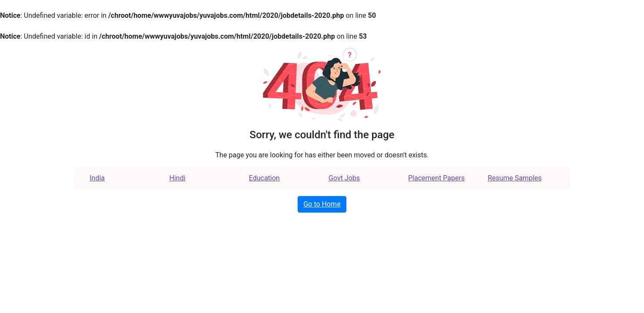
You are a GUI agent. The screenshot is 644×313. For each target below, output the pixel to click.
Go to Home (322, 204)
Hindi (177, 178)
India (97, 178)
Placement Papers (436, 178)
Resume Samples (515, 178)
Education (264, 178)
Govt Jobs (344, 178)
